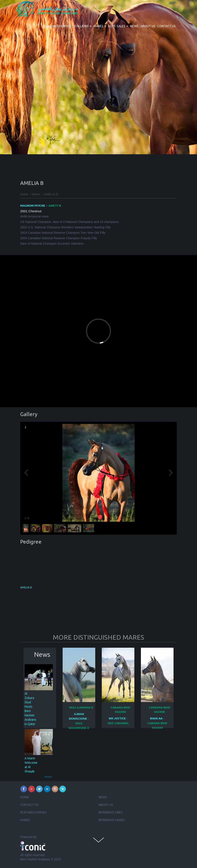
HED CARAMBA (118, 723)
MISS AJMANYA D (81, 707)
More (48, 777)
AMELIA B (26, 587)
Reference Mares (112, 820)
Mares (36, 194)
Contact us (167, 26)
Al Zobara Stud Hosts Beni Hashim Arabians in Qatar (30, 709)
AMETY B (55, 206)
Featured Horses (58, 26)
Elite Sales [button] (118, 26)
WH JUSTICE (117, 718)
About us (148, 26)
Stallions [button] (82, 26)
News (134, 26)
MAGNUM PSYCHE (33, 206)
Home (24, 194)
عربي (172, 2)
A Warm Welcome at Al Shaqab (31, 765)
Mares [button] (100, 26)
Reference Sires (111, 812)
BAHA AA (156, 718)
